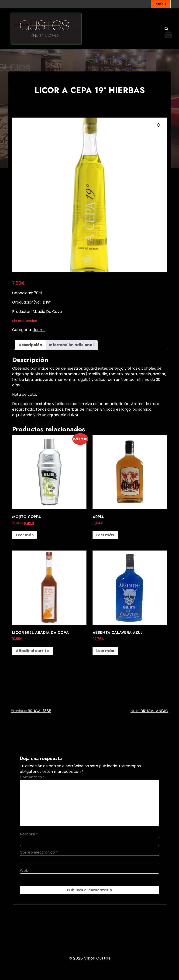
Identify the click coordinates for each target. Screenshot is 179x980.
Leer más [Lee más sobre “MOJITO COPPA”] (25, 535)
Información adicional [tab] (71, 345)
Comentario (32, 777)
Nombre (29, 834)
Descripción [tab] (30, 345)
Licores (39, 330)
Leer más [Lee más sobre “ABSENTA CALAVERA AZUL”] (105, 651)
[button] (159, 125)
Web (24, 870)
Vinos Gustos (97, 958)
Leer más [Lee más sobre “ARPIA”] (105, 535)
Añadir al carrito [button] (32, 651)
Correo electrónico (39, 852)
